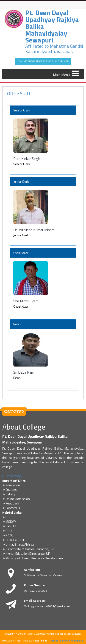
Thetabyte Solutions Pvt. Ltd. (66, 641)
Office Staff (19, 94)
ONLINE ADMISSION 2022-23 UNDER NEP (43, 61)
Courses (10, 490)
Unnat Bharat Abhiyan (19, 544)
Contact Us (11, 508)
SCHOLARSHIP (14, 540)
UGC (7, 517)
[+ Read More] (12, 476)
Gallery (9, 494)
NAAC (8, 535)
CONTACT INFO (14, 411)
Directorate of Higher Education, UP (28, 549)
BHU (7, 531)
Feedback (11, 503)
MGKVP (9, 521)
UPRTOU (10, 526)
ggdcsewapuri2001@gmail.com (50, 606)
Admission (11, 485)
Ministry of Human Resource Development (33, 558)
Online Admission (16, 499)
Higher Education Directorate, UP (26, 553)
